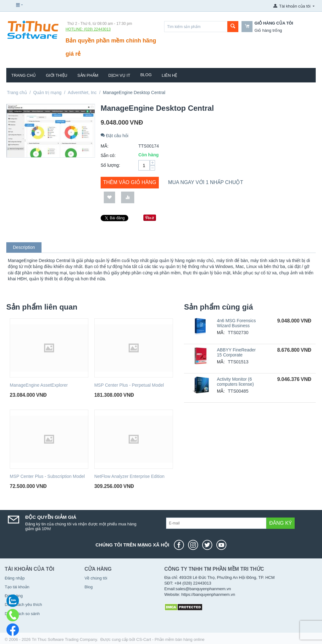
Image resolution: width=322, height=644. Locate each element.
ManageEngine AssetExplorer (39, 385)
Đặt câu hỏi (114, 136)
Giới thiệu (57, 75)
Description (24, 247)
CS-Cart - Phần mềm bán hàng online (170, 639)
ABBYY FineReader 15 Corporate (236, 352)
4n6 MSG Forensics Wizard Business (236, 323)
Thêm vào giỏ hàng (130, 182)
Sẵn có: (108, 155)
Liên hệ (169, 75)
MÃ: (105, 146)
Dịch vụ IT (119, 75)
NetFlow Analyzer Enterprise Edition (129, 476)
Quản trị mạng (47, 92)
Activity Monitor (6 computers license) (236, 382)
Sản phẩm (88, 75)
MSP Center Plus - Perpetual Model (129, 385)
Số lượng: (110, 165)
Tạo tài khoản (17, 587)
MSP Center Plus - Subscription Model (47, 476)
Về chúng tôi (96, 578)
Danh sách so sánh (22, 614)
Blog (146, 75)
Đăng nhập (15, 578)
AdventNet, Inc (82, 92)
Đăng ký (280, 523)
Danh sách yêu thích (23, 605)
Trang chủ (24, 75)
